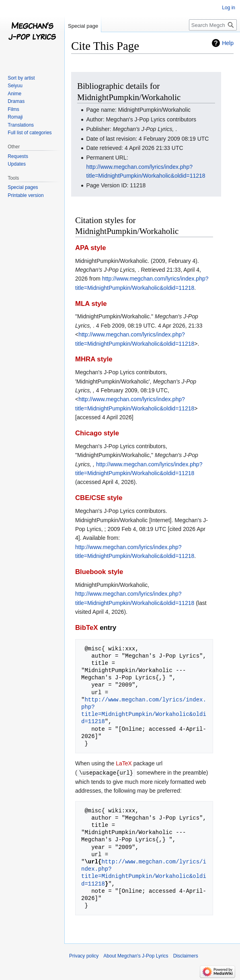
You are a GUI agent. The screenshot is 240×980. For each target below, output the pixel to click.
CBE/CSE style (99, 498)
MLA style (91, 304)
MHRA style (94, 359)
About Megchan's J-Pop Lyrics (136, 955)
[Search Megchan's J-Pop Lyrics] (213, 25)
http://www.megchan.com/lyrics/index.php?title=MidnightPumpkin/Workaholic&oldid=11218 (144, 711)
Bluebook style (99, 572)
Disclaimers (186, 955)
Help (228, 43)
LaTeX (124, 763)
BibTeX (87, 628)
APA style (90, 248)
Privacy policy (84, 955)
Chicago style (97, 433)
